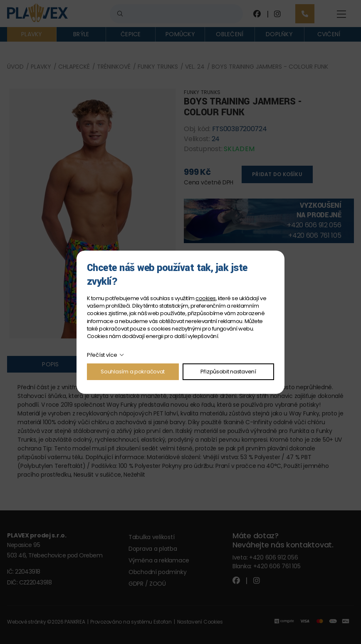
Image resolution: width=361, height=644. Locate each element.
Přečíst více (102, 355)
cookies (205, 298)
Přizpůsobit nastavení (228, 372)
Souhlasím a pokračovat (133, 372)
